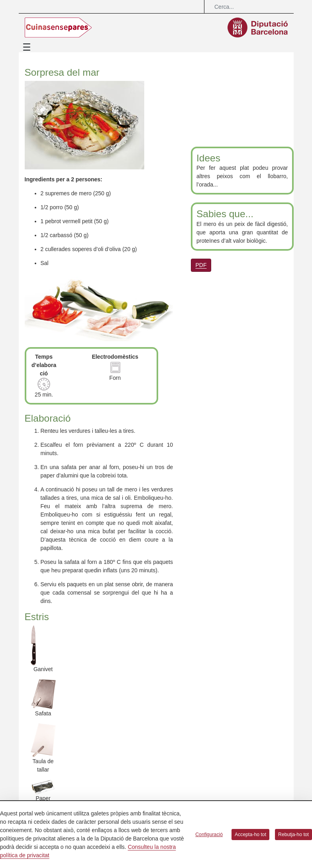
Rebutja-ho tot (293, 835)
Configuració (209, 835)
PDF (201, 265)
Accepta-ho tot (250, 835)
